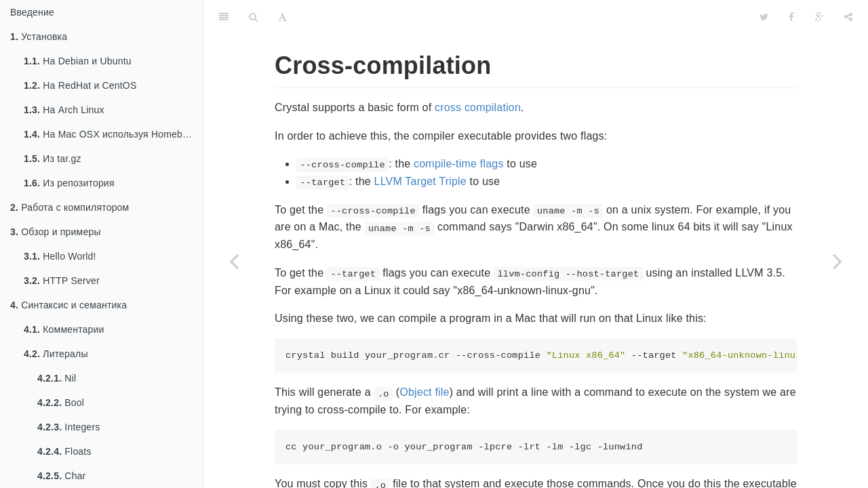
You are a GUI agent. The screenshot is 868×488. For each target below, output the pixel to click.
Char (61, 476)
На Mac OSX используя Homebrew (111, 134)
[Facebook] (791, 17)
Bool (61, 403)
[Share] (848, 17)
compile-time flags (459, 164)
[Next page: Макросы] (837, 261)
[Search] (253, 17)
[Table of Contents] (224, 17)
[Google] (820, 17)
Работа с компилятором (70, 207)
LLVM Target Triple (420, 181)
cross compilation (478, 107)
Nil (57, 378)
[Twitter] (764, 17)
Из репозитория (69, 183)
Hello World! (60, 256)
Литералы (56, 354)
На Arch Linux (64, 110)
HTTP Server (62, 281)
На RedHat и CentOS (80, 85)
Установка (39, 37)
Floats (64, 451)
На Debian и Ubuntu (78, 61)
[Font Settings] (282, 17)
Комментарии (64, 329)
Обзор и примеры (56, 232)
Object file (424, 392)
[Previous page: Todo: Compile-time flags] (234, 261)
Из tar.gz (53, 159)
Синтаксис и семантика (68, 305)
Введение (32, 12)
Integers (69, 427)
